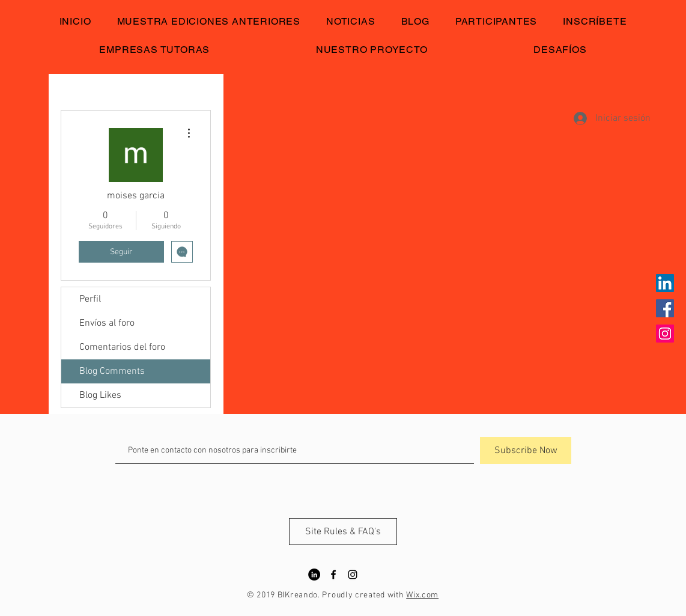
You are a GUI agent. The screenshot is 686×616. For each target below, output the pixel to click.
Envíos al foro (107, 323)
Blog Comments (112, 371)
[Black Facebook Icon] (333, 575)
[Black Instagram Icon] (353, 575)
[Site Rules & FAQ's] (343, 532)
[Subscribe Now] (526, 450)
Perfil (90, 299)
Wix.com (422, 595)
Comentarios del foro (122, 347)
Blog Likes (100, 395)
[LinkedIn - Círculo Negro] (314, 575)
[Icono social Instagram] (665, 334)
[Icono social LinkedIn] (665, 283)
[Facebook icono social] (665, 308)
